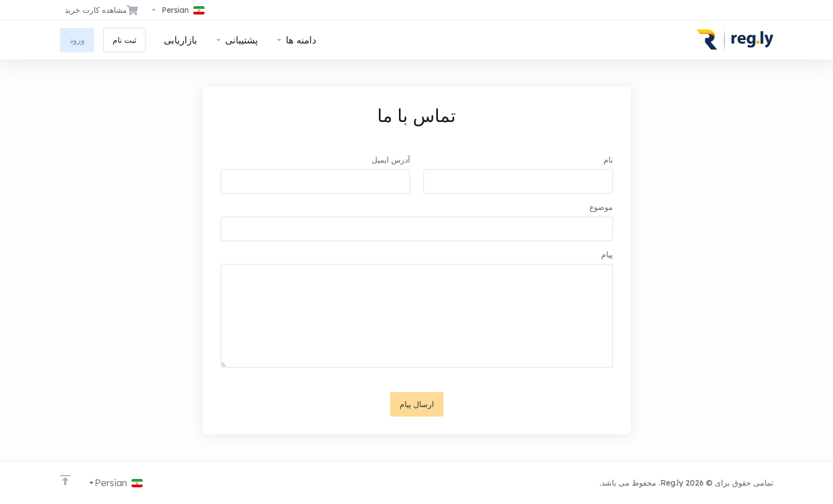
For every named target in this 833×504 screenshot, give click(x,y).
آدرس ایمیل (391, 160)
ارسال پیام (417, 404)
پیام (607, 255)
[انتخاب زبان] (177, 10)
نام (608, 160)
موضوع (601, 207)
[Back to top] (65, 480)
